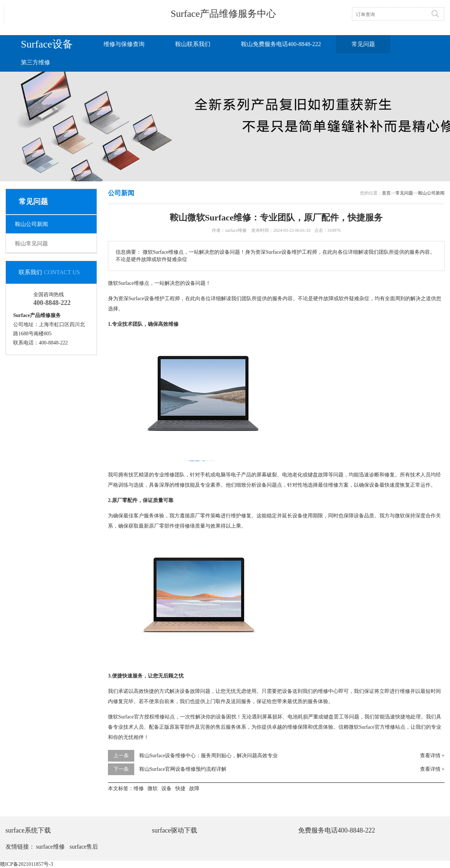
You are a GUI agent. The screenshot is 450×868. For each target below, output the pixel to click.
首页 (386, 193)
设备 (190, 283)
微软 (113, 283)
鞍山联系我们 (193, 44)
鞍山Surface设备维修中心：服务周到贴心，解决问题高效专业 (209, 756)
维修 (139, 283)
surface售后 (84, 847)
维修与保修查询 (124, 44)
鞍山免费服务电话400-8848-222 (281, 44)
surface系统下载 (28, 830)
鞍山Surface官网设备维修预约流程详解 (183, 769)
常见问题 (363, 44)
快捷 (149, 691)
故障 (329, 299)
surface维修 (50, 847)
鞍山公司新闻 (31, 224)
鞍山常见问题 (31, 244)
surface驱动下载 (175, 830)
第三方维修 (35, 62)
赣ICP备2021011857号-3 (27, 864)
